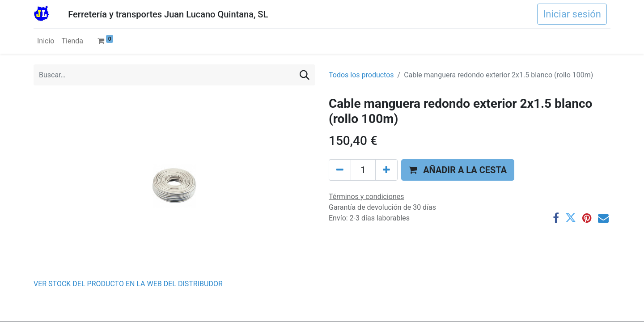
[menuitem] (46, 41)
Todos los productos (361, 75)
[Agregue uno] (386, 170)
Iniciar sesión (572, 14)
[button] (458, 170)
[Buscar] (305, 75)
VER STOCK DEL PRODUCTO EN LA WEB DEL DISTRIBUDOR (128, 284)
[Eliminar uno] (340, 170)
